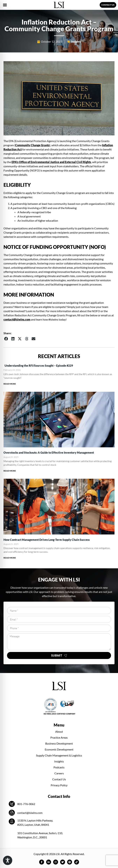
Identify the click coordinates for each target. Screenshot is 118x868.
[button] (5, 5)
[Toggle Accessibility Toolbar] (8, 860)
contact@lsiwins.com (17, 319)
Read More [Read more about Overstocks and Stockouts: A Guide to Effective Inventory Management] (10, 471)
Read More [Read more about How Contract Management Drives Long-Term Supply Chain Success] (10, 558)
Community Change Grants (32, 145)
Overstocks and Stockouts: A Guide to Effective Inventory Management (49, 452)
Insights (76, 41)
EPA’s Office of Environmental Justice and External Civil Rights (51, 162)
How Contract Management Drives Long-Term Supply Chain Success (47, 540)
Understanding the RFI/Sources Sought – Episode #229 (38, 366)
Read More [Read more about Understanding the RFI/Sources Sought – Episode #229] (10, 384)
